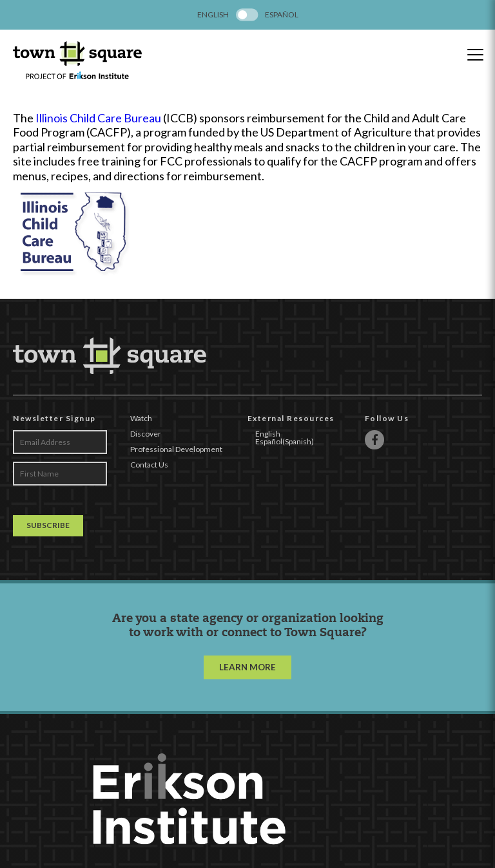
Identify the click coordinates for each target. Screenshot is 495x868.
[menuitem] (213, 15)
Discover (146, 434)
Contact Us (149, 465)
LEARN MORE (247, 667)
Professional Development (176, 449)
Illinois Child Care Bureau (98, 118)
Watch (141, 418)
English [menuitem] (213, 15)
